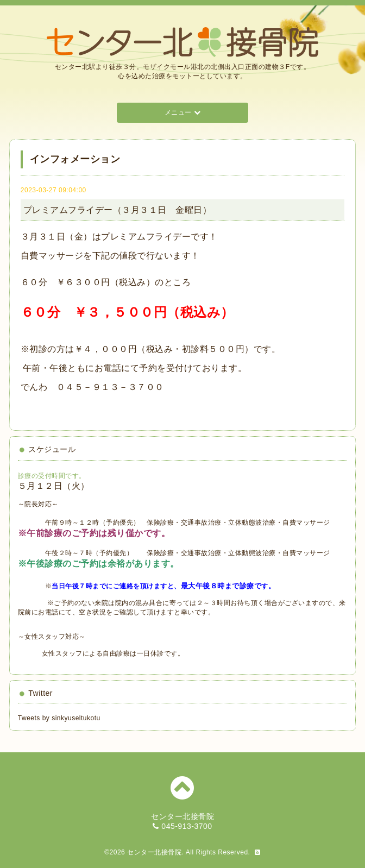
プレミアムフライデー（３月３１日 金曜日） (118, 210)
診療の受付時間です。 (52, 476)
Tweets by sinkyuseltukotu (59, 718)
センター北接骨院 (154, 852)
